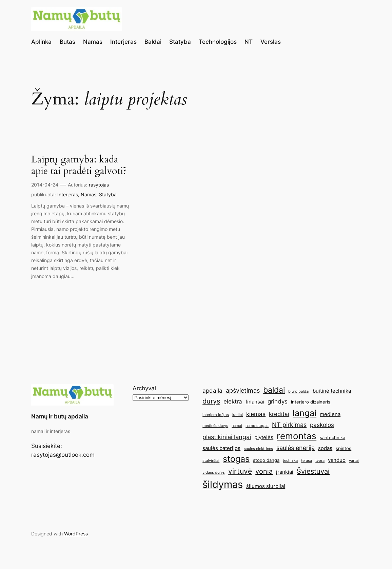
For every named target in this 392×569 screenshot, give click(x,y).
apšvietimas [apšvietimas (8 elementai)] (243, 390)
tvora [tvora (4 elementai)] (320, 461)
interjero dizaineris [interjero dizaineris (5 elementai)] (311, 402)
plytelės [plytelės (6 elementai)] (264, 437)
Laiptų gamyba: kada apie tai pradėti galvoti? (79, 165)
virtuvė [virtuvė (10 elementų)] (240, 471)
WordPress (76, 534)
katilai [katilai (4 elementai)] (238, 415)
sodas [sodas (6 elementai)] (325, 448)
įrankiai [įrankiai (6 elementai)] (285, 472)
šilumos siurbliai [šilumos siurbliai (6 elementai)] (266, 486)
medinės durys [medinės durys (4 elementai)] (215, 426)
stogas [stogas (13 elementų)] (236, 459)
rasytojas (99, 185)
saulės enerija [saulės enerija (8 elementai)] (296, 448)
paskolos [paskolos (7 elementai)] (322, 425)
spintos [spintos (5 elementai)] (344, 448)
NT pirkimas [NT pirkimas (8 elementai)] (289, 425)
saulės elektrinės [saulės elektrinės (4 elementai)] (258, 449)
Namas (89, 194)
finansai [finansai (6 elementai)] (255, 402)
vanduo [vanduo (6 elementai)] (337, 460)
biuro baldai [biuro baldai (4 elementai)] (299, 391)
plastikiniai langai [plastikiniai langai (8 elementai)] (227, 437)
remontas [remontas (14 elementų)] (297, 436)
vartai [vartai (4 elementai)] (354, 461)
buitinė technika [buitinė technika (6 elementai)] (332, 391)
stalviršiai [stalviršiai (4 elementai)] (211, 461)
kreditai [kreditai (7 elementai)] (279, 414)
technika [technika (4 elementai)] (290, 461)
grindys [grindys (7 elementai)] (278, 401)
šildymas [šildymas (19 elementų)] (223, 484)
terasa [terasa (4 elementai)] (307, 461)
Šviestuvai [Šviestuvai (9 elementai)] (313, 471)
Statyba (108, 194)
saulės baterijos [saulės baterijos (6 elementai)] (221, 448)
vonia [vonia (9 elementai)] (264, 471)
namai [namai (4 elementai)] (237, 426)
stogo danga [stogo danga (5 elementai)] (266, 460)
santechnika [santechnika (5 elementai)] (332, 437)
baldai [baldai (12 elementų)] (274, 390)
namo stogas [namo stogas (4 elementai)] (257, 426)
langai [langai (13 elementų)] (305, 413)
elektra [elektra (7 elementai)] (233, 401)
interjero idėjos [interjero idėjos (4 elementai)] (216, 415)
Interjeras (68, 194)
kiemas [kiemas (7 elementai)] (256, 414)
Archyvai (144, 388)
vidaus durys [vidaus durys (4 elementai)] (214, 473)
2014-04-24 (45, 185)
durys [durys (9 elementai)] (211, 401)
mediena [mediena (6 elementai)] (330, 414)
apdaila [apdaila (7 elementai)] (212, 391)
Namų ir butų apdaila (60, 416)
